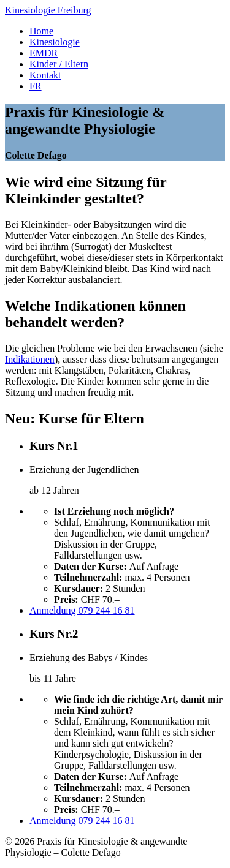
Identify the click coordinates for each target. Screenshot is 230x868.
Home (41, 31)
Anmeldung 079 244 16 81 (82, 610)
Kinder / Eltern (59, 64)
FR (36, 86)
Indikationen (30, 359)
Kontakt (45, 75)
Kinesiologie (55, 42)
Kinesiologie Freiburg (48, 10)
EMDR (44, 53)
